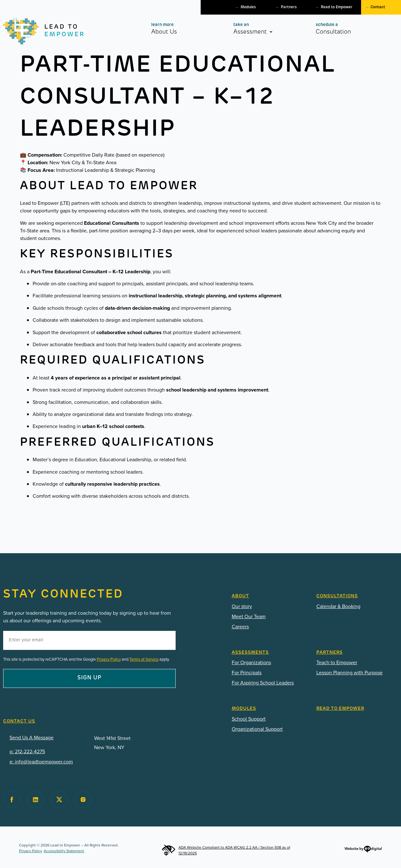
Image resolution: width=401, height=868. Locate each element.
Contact (378, 7)
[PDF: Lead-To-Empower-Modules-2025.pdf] (269, 719)
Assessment (261, 30)
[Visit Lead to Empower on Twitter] (59, 800)
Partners (289, 7)
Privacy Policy (109, 659)
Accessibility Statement (64, 851)
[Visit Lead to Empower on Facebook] (12, 800)
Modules (248, 7)
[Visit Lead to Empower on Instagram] (83, 800)
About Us (175, 29)
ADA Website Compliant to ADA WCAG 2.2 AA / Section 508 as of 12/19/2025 (226, 850)
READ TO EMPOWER (340, 709)
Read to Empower (337, 7)
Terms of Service (144, 659)
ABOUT (240, 596)
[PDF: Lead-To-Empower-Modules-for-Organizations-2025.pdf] (269, 729)
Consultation (344, 29)
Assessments (250, 653)
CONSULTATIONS (337, 596)
